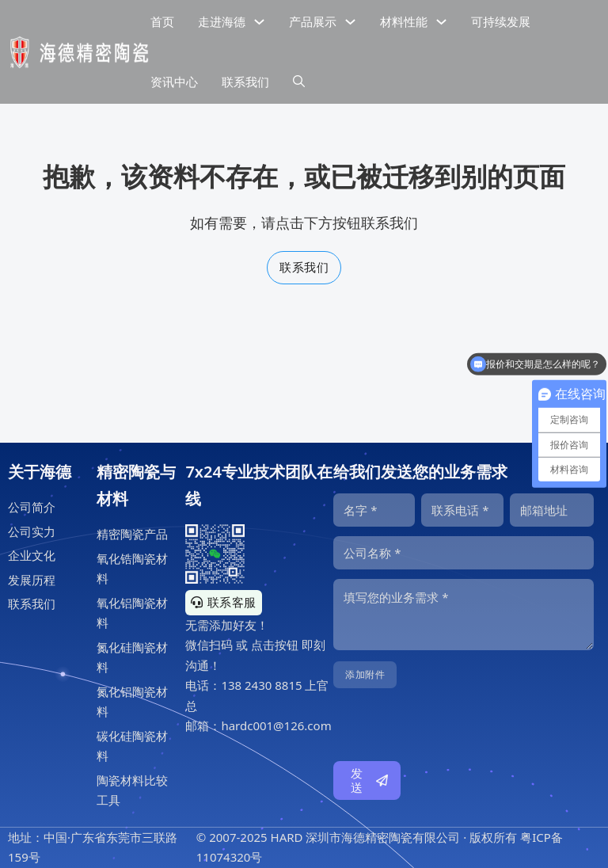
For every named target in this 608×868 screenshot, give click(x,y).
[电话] (462, 510)
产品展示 (313, 21)
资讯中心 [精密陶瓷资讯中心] (174, 82)
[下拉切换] (259, 22)
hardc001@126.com (276, 725)
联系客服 (224, 602)
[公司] (464, 553)
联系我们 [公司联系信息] (245, 82)
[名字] (374, 510)
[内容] (464, 615)
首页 (162, 21)
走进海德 (222, 21)
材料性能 (404, 21)
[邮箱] (552, 510)
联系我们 (304, 267)
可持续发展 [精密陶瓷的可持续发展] (501, 21)
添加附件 (365, 674)
